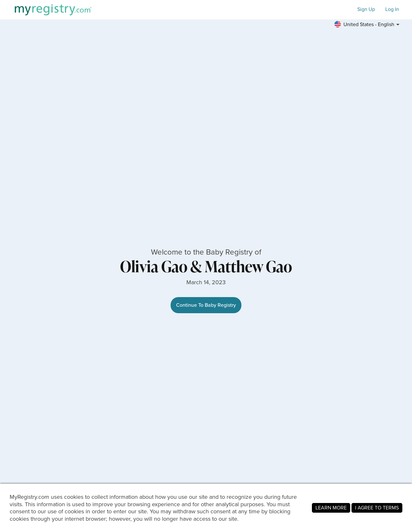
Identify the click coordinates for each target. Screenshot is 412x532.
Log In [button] (392, 10)
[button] (368, 24)
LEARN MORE (331, 508)
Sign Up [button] (366, 10)
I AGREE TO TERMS (377, 508)
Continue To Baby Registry (206, 305)
